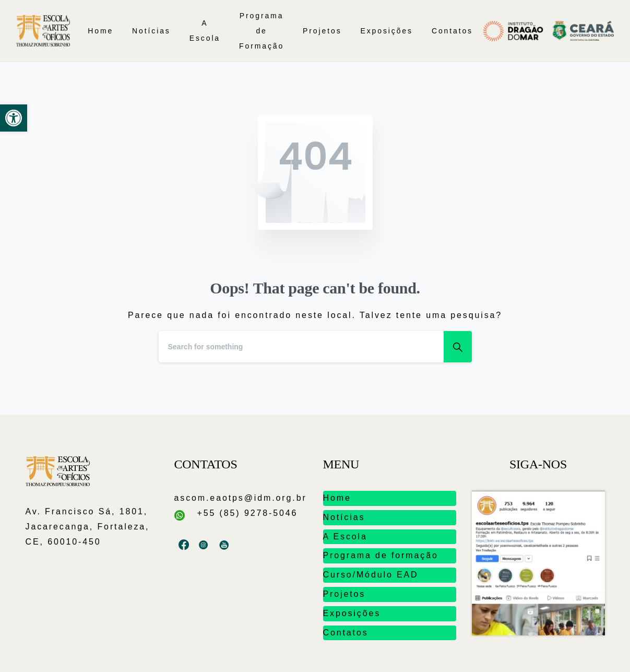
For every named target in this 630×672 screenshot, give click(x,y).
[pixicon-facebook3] (185, 545)
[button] (14, 118)
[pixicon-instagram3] (204, 545)
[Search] (301, 347)
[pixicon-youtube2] (225, 545)
